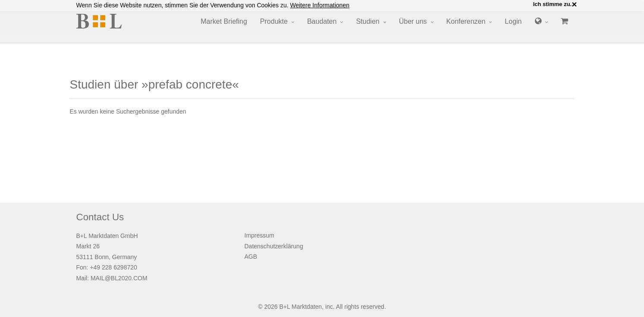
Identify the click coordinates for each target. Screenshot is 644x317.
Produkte (274, 21)
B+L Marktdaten (300, 307)
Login (513, 21)
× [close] (574, 4)
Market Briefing (224, 21)
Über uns (413, 21)
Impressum (259, 235)
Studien (368, 21)
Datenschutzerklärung (274, 246)
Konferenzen (466, 21)
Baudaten (322, 21)
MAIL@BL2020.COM (119, 278)
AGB (251, 257)
